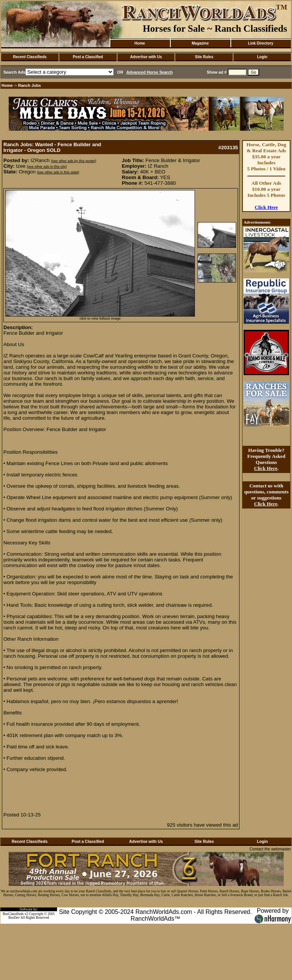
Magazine (200, 43)
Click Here (266, 207)
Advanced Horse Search (150, 72)
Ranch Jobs (29, 85)
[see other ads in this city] (47, 167)
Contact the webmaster (270, 849)
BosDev (14, 918)
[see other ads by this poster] (74, 161)
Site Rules (204, 57)
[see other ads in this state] (58, 172)
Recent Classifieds (30, 57)
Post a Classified (88, 57)
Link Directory (260, 43)
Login (262, 57)
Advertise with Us (146, 57)
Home (140, 43)
